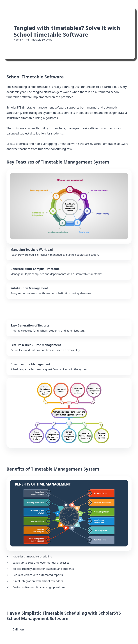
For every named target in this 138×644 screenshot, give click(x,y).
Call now (19, 629)
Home (17, 40)
